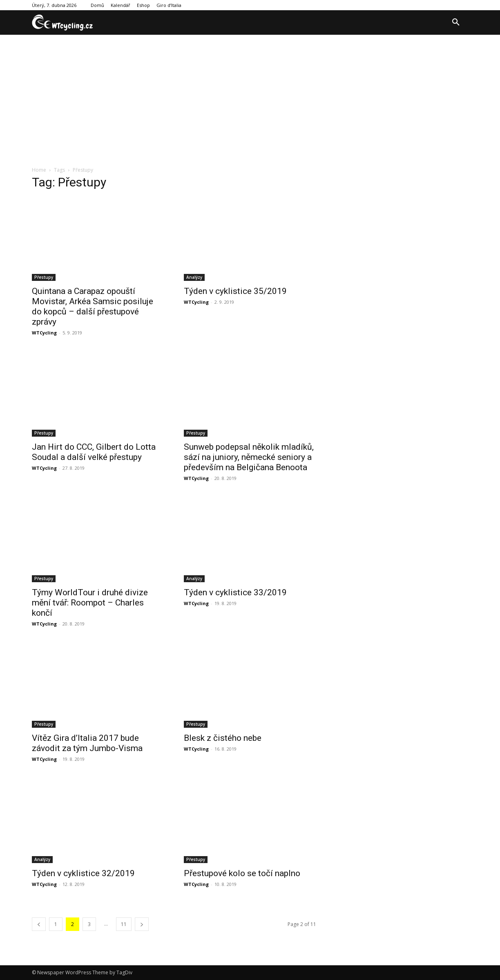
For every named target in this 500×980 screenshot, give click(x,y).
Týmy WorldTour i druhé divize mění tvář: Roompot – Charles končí (90, 603)
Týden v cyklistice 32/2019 (83, 873)
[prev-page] (39, 924)
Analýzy (194, 277)
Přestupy (44, 277)
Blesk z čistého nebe (223, 738)
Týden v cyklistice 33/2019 (235, 592)
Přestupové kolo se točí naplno (242, 873)
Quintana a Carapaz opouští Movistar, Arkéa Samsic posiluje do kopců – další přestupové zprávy (93, 306)
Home (39, 170)
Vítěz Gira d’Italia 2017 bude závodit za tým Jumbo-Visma (87, 743)
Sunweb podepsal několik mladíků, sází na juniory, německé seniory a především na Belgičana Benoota (249, 457)
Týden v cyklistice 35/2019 (235, 291)
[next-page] (142, 924)
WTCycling (44, 333)
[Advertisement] (250, 96)
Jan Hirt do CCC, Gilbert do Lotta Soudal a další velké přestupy (94, 452)
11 (124, 924)
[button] (456, 22)
